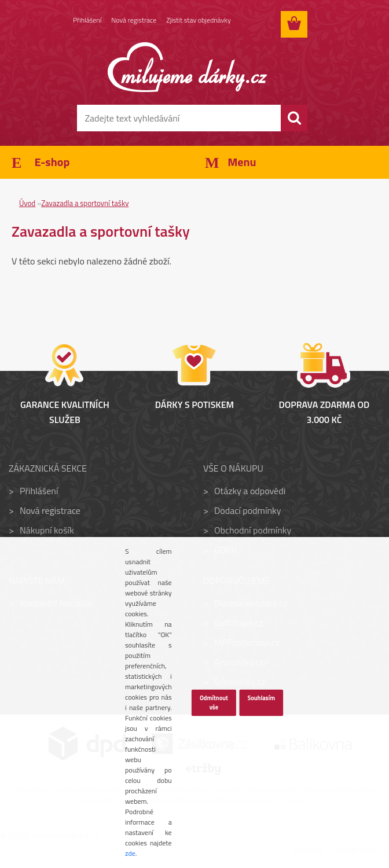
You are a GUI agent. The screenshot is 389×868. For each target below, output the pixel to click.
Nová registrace (134, 20)
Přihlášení (87, 20)
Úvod (27, 203)
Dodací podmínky (247, 510)
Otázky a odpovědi (250, 491)
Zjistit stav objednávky (198, 20)
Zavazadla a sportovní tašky (85, 203)
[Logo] (187, 67)
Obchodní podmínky (253, 530)
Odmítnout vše (214, 703)
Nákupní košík (47, 530)
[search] (294, 118)
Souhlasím (261, 698)
